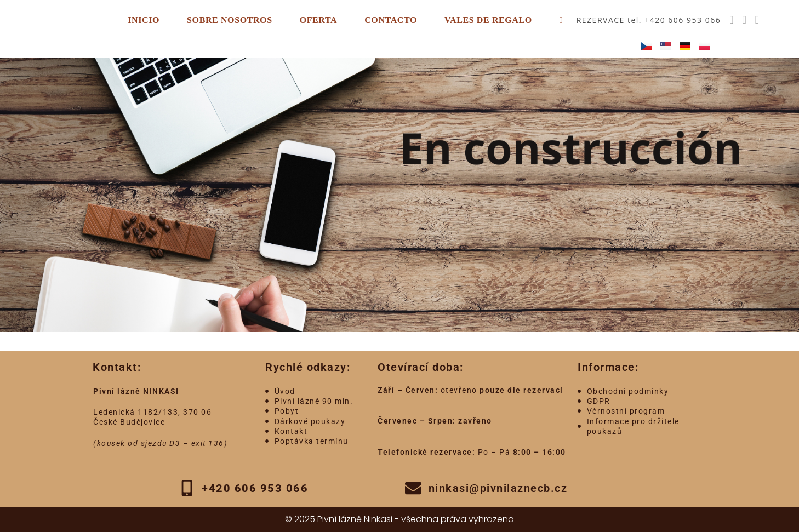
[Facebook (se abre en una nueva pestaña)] (731, 20)
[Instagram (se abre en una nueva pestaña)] (744, 20)
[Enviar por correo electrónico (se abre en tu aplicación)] (757, 20)
